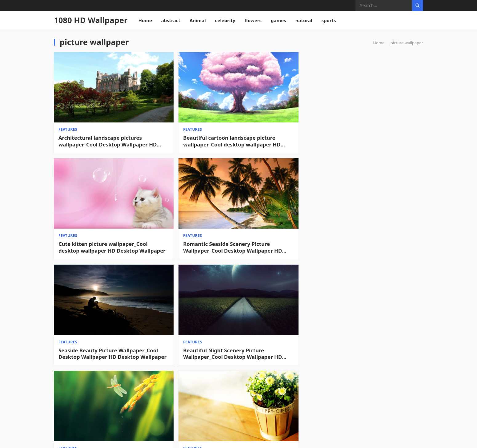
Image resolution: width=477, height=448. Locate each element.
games (279, 20)
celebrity (225, 20)
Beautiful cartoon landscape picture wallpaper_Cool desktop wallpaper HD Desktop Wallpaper (188, 122)
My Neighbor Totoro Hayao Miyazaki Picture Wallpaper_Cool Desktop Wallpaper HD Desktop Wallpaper (187, 386)
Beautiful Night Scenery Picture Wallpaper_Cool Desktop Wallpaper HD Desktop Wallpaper (183, 210)
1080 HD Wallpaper (91, 20)
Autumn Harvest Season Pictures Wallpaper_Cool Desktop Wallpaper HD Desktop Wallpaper (277, 210)
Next (413, 414)
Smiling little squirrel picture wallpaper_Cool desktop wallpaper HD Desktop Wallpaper (95, 298)
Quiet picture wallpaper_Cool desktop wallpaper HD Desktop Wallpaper (377, 210)
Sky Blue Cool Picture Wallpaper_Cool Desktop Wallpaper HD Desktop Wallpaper (371, 386)
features (68, 111)
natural (304, 20)
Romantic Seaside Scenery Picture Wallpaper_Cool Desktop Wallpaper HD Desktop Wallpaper (373, 122)
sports (329, 20)
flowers (253, 20)
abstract (171, 20)
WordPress (297, 439)
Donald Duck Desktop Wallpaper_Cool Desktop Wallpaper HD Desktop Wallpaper (277, 298)
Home (145, 20)
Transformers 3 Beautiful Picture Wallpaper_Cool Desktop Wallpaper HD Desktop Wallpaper (372, 298)
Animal (198, 20)
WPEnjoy (252, 439)
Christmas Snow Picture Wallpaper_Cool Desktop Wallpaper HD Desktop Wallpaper (277, 386)
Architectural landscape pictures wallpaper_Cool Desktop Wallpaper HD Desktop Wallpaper (89, 122)
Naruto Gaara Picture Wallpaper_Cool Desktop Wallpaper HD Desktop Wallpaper (90, 386)
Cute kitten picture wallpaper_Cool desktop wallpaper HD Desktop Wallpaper (277, 122)
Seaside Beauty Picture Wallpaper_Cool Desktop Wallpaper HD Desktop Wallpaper (90, 210)
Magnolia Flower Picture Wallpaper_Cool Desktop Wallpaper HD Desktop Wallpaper (183, 298)
